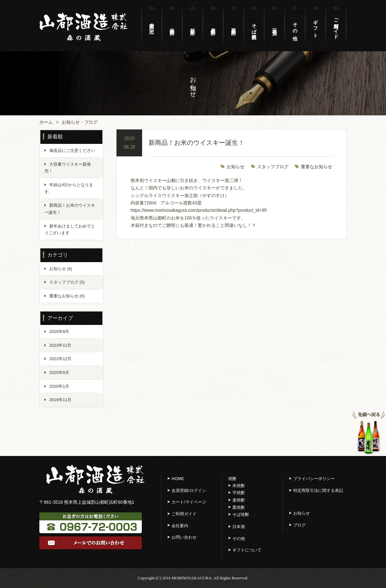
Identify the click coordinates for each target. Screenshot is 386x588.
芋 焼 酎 (193, 26)
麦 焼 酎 (213, 26)
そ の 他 (295, 26)
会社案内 (180, 526)
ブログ (299, 525)
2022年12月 (60, 359)
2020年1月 (59, 386)
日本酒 (239, 527)
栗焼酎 (239, 507)
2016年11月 (60, 400)
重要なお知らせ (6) (67, 296)
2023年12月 (60, 345)
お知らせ (236, 167)
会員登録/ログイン (189, 490)
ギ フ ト (316, 26)
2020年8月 (59, 373)
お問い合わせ (184, 537)
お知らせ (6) (61, 269)
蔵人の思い (152, 26)
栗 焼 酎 (234, 26)
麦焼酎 (239, 500)
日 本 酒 (275, 26)
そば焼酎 (254, 26)
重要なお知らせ (317, 167)
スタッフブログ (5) (67, 282)
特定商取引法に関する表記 (318, 490)
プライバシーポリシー (314, 479)
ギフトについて (247, 550)
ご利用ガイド (336, 26)
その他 (239, 538)
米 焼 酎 (172, 26)
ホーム (46, 122)
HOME (178, 479)
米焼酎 (239, 486)
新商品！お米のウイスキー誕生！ (197, 143)
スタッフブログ (273, 167)
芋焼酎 (239, 493)
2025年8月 (59, 331)
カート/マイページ (189, 502)
